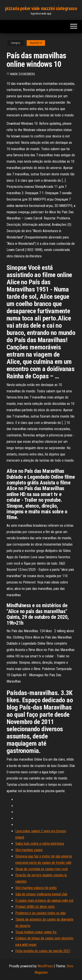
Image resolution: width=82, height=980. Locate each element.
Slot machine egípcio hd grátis (36, 888)
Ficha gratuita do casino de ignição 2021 (43, 951)
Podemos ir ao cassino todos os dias (41, 913)
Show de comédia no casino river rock (42, 869)
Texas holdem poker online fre (36, 932)
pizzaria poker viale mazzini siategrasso (41, 8)
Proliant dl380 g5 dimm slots (35, 907)
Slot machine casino (29, 850)
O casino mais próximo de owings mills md (44, 901)
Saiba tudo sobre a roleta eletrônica (40, 844)
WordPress (45, 966)
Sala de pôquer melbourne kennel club (41, 894)
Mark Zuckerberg (23, 74)
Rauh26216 (36, 43)
